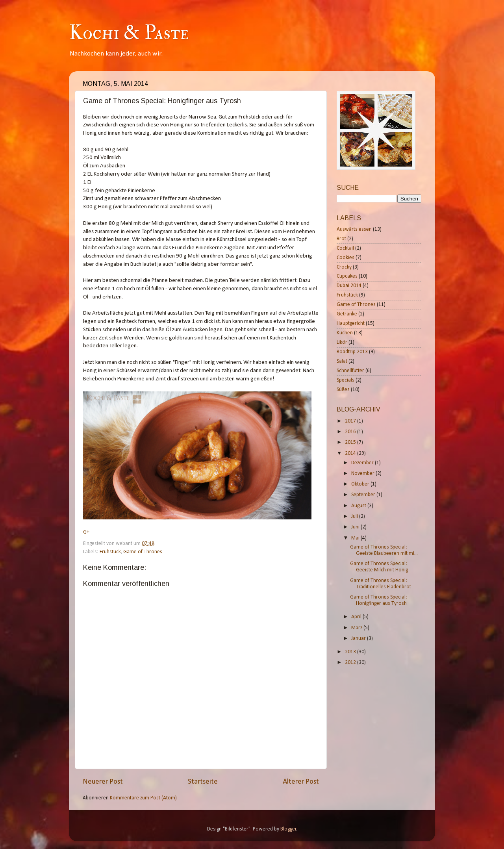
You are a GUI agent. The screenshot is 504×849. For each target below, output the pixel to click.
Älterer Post (301, 782)
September (364, 495)
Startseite (203, 782)
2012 (351, 663)
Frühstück (110, 552)
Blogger (288, 829)
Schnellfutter (350, 371)
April (357, 617)
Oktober (361, 484)
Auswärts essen (354, 229)
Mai (356, 538)
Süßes (343, 390)
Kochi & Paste (129, 33)
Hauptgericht (351, 323)
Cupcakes (347, 276)
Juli (355, 516)
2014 (351, 453)
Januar (359, 639)
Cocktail (345, 248)
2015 (351, 442)
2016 (351, 432)
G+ (86, 532)
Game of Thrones (143, 552)
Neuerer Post (103, 782)
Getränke (347, 314)
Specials (346, 380)
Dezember (363, 463)
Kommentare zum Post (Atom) (143, 798)
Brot (341, 239)
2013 (351, 652)
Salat (342, 361)
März (357, 628)
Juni (356, 527)
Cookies (346, 258)
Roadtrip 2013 (352, 352)
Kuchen (345, 333)
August (359, 506)
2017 (351, 421)
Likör (342, 342)
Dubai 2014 (349, 286)
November (363, 474)
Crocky (344, 267)
